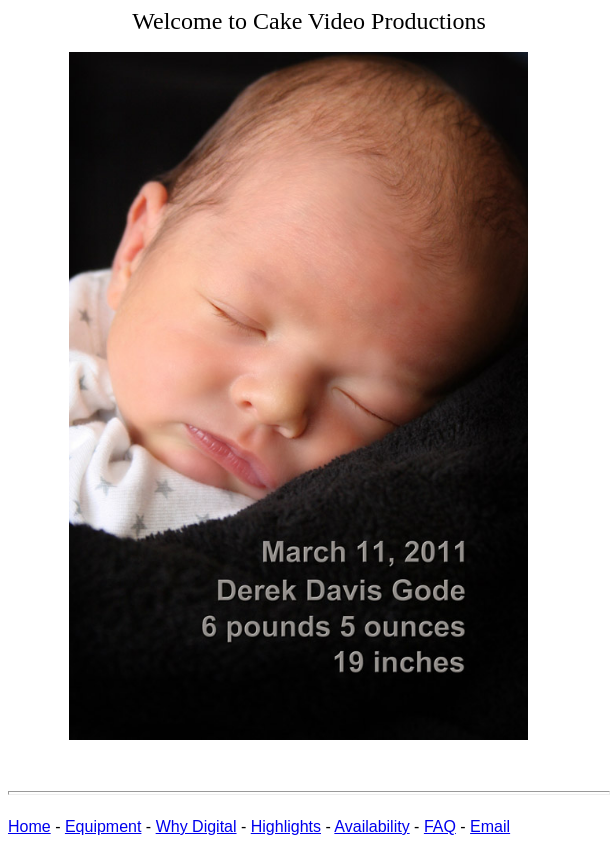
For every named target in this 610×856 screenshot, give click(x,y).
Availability (371, 826)
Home (29, 826)
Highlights (286, 826)
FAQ (440, 826)
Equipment (103, 826)
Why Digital (196, 826)
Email (490, 826)
